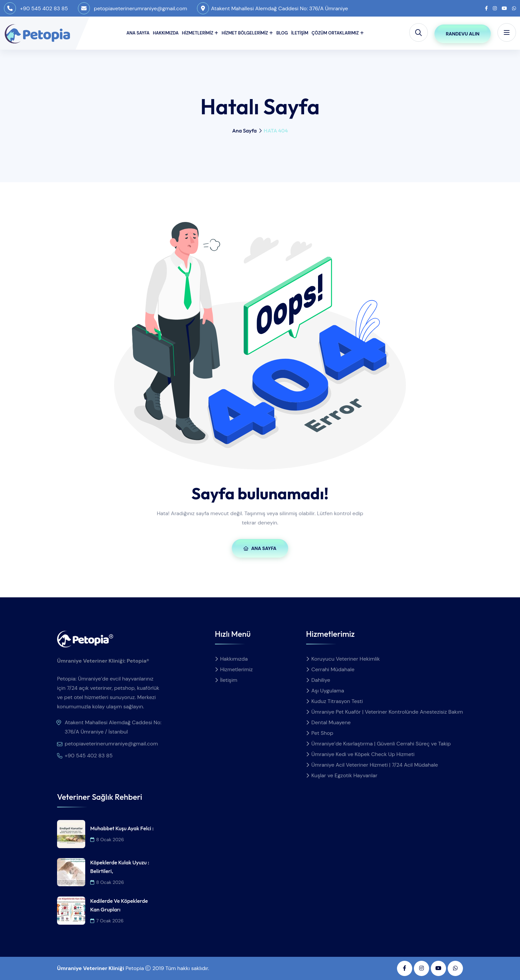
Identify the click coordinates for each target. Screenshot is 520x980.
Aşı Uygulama (328, 691)
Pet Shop (322, 733)
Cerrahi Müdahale (333, 669)
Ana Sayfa (138, 33)
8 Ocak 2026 (107, 840)
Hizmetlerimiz (198, 33)
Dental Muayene (331, 722)
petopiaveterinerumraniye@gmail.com (140, 8)
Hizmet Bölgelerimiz (245, 33)
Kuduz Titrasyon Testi (337, 701)
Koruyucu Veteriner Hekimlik (346, 659)
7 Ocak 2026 (107, 921)
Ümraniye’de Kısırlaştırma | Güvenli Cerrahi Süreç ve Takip (381, 744)
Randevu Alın (463, 34)
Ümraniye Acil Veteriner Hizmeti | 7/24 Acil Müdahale (375, 765)
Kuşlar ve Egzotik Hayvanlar (344, 775)
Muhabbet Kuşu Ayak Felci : (122, 828)
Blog (282, 33)
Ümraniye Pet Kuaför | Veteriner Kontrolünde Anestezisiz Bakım (387, 712)
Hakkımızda (166, 33)
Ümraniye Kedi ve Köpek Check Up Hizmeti (363, 754)
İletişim (300, 33)
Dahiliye (321, 680)
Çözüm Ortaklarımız (335, 33)
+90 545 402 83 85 (44, 8)
